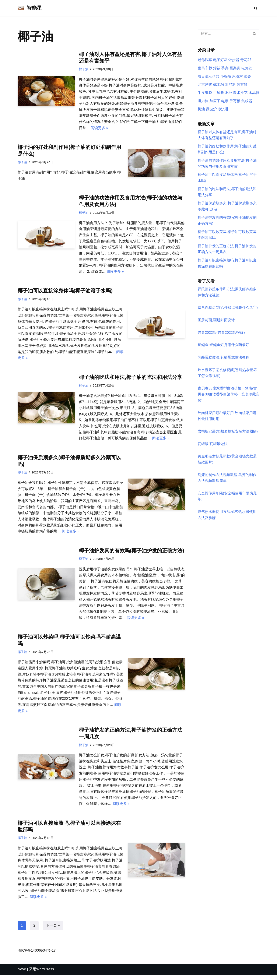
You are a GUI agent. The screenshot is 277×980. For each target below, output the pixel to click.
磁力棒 (203, 101)
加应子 (215, 101)
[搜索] (256, 8)
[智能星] (30, 8)
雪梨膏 (235, 68)
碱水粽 (219, 85)
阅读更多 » (99, 128)
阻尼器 (230, 85)
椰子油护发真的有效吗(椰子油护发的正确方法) (132, 553)
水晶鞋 (254, 93)
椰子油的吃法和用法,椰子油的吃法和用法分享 (131, 379)
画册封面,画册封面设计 (216, 322)
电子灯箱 (220, 60)
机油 (201, 110)
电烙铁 (247, 68)
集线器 (247, 101)
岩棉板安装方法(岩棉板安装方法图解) (228, 434)
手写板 (235, 101)
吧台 (228, 93)
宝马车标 (205, 68)
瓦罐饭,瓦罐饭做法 (213, 446)
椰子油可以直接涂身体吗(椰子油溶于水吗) (65, 292)
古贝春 (219, 93)
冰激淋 (237, 76)
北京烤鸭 (205, 85)
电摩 (225, 101)
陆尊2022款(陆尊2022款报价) (221, 334)
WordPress (45, 974)
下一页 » (53, 930)
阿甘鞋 (242, 85)
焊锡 (217, 68)
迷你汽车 (205, 60)
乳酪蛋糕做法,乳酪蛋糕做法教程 (223, 359)
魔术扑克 (240, 93)
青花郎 (246, 60)
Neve (22, 974)
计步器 (234, 60)
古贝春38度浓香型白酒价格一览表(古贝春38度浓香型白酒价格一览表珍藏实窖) (229, 397)
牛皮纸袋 (205, 93)
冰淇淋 (223, 110)
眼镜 (248, 76)
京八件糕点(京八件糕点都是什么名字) (228, 309)
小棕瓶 (226, 76)
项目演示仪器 (208, 76)
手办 (225, 68)
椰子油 (84, 69)
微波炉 (211, 110)
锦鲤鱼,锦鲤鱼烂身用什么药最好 (223, 347)
